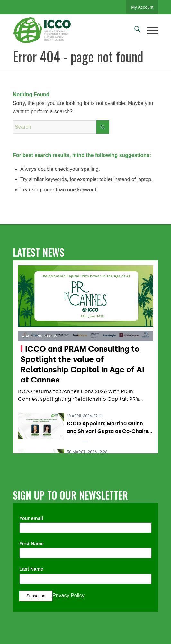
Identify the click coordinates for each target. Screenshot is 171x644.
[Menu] (149, 30)
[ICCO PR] (71, 30)
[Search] (134, 30)
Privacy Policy (68, 596)
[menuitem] (134, 30)
